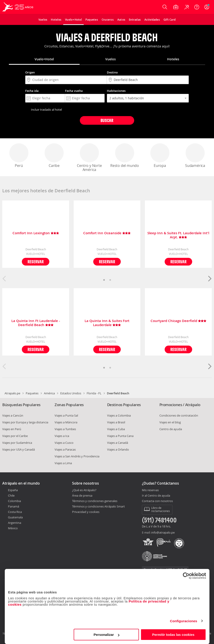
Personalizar (107, 635)
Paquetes (32, 393)
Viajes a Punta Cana (120, 436)
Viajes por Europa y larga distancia (25, 422)
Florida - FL (94, 393)
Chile (11, 495)
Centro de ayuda (171, 429)
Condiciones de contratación (179, 415)
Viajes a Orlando (118, 449)
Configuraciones (184, 621)
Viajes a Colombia (119, 415)
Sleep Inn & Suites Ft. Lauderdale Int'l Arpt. (178, 235)
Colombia (14, 501)
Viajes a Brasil (116, 422)
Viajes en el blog (170, 422)
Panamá (14, 506)
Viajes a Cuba (116, 429)
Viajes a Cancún (13, 415)
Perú (19, 156)
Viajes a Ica (62, 436)
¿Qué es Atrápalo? (84, 490)
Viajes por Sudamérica (17, 443)
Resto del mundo (125, 156)
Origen (30, 72)
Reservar (36, 262)
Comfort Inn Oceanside (107, 233)
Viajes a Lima (63, 463)
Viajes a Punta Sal (66, 415)
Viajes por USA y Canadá (19, 449)
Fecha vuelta (74, 91)
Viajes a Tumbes (65, 429)
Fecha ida (32, 91)
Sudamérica (195, 156)
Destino (112, 72)
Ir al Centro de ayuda (156, 496)
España (13, 490)
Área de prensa (82, 495)
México (13, 528)
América (49, 393)
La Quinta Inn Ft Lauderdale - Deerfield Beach (36, 323)
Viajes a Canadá (118, 443)
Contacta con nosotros (157, 501)
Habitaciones (116, 91)
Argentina (15, 523)
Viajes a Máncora (66, 422)
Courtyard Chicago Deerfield (178, 321)
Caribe (54, 156)
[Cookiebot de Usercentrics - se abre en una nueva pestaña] (186, 576)
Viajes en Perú (12, 429)
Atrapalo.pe (12, 393)
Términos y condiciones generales (95, 501)
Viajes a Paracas (65, 449)
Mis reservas (150, 490)
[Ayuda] (197, 7)
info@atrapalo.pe (163, 532)
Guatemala (15, 517)
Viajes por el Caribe (15, 436)
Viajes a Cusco (64, 443)
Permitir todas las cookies (173, 635)
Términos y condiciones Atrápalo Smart (98, 506)
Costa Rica (15, 512)
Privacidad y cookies (86, 512)
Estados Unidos (71, 393)
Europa (160, 156)
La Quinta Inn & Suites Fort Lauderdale (107, 323)
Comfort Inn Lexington (36, 233)
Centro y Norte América (89, 158)
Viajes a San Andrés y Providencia (77, 456)
